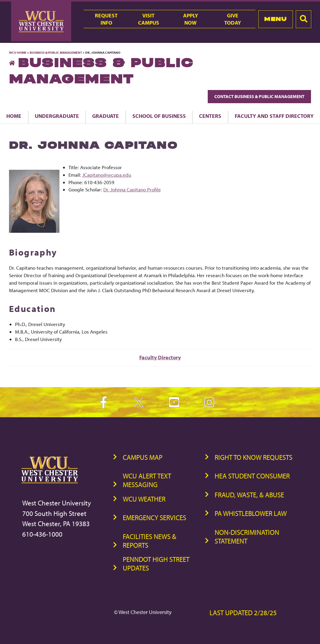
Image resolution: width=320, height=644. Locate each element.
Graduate (106, 116)
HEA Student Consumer (252, 476)
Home (14, 116)
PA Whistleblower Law (251, 513)
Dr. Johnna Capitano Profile (132, 189)
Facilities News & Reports (149, 541)
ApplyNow (191, 19)
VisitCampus (149, 19)
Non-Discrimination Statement (247, 537)
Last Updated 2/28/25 (243, 613)
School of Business (159, 116)
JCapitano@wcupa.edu (107, 175)
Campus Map (143, 457)
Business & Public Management (56, 52)
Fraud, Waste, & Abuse (249, 495)
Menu (275, 19)
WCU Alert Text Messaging (147, 480)
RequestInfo (106, 19)
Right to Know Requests (254, 457)
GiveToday (233, 19)
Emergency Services (154, 518)
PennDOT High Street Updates (156, 564)
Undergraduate (57, 116)
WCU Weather (144, 499)
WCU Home (18, 52)
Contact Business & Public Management (259, 96)
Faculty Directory (160, 357)
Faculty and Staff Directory (274, 116)
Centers (210, 116)
